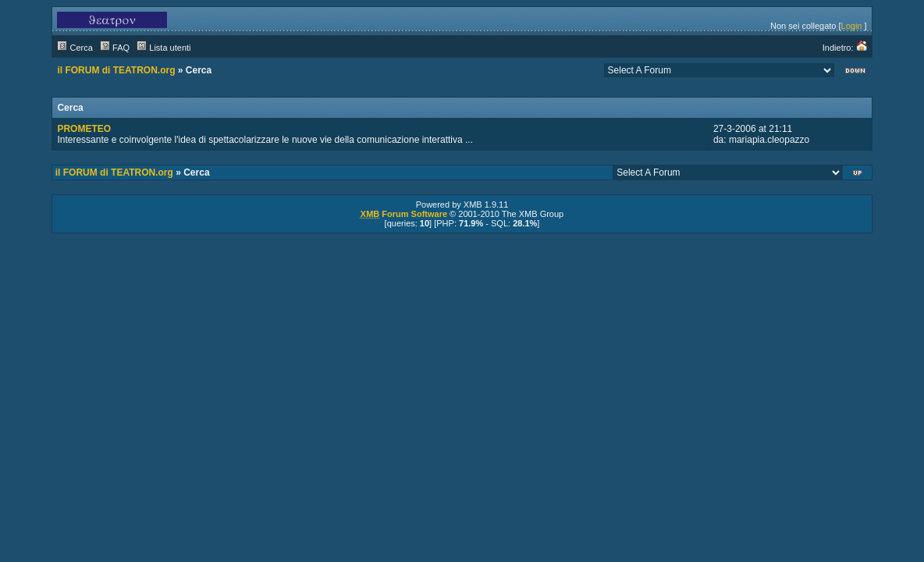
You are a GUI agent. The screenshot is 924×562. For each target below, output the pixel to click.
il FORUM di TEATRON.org (116, 70)
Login (852, 26)
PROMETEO (84, 129)
